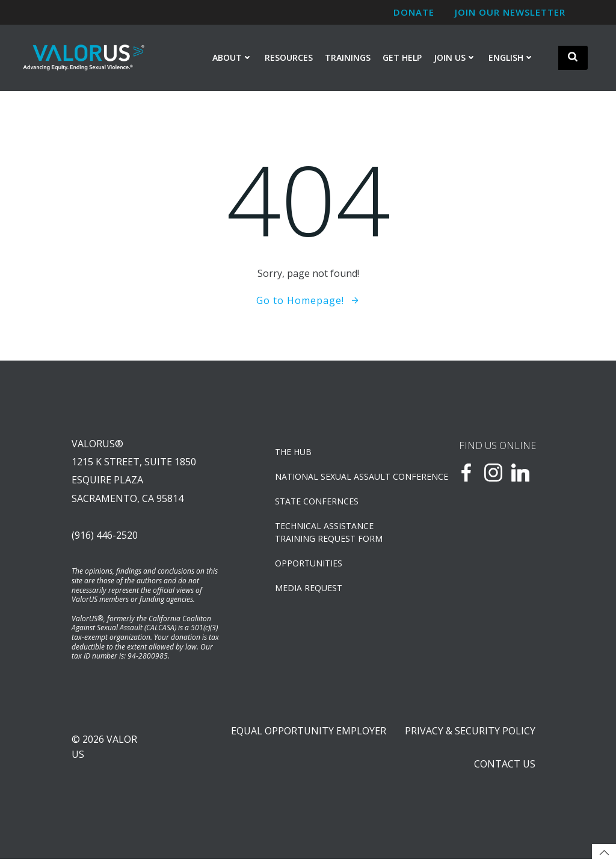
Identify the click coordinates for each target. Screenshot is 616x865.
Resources (289, 58)
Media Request (310, 590)
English (511, 58)
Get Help (402, 58)
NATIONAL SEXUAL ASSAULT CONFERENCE (337, 478)
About (233, 58)
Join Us (455, 58)
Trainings (348, 58)
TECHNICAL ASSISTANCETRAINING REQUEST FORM (330, 534)
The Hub (294, 454)
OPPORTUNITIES (310, 565)
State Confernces (318, 503)
